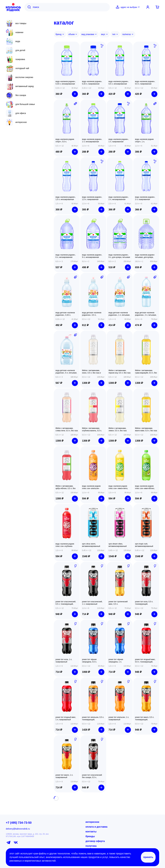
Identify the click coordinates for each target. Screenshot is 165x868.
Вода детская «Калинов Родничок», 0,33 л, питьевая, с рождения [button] (65, 314)
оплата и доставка (96, 827)
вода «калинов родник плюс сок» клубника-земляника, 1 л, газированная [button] (65, 545)
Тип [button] (115, 34)
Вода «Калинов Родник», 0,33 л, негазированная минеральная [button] (66, 83)
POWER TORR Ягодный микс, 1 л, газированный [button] (66, 718)
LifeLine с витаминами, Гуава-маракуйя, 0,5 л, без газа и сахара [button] (146, 372)
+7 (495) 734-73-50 (19, 823)
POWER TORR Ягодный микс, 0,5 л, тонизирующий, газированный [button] (145, 661)
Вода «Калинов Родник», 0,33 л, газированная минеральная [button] (92, 83)
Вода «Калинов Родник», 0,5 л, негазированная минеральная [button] (119, 83)
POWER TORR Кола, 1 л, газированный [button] (64, 661)
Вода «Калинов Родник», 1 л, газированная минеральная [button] (119, 141)
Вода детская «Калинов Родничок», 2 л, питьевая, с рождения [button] (146, 314)
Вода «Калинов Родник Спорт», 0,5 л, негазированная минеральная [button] (65, 141)
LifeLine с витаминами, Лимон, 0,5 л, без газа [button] (118, 429)
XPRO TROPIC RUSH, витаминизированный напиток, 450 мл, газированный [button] (144, 545)
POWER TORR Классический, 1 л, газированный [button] (92, 603)
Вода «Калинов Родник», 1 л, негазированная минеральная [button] (92, 141)
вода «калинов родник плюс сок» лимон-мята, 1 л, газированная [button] (118, 487)
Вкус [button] (105, 34)
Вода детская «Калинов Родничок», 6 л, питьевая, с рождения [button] (66, 372)
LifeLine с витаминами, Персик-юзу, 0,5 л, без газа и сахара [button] (119, 372)
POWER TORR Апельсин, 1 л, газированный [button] (119, 718)
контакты (91, 832)
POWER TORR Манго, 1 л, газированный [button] (64, 776)
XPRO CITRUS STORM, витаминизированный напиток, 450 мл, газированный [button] (91, 545)
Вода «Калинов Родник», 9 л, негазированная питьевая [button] (92, 256)
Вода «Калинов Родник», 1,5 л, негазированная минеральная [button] (66, 198)
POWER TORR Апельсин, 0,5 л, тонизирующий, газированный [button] (93, 718)
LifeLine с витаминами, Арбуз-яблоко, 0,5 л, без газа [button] (66, 487)
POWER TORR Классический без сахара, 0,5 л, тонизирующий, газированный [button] (92, 776)
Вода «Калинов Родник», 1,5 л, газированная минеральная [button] (92, 198)
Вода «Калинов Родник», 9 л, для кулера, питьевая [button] (119, 256)
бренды (90, 836)
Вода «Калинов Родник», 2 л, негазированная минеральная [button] (119, 198)
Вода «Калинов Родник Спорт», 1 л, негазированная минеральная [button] (144, 141)
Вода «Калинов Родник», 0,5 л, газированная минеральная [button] (145, 83)
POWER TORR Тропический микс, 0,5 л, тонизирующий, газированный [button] (118, 603)
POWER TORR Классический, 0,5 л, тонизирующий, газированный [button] (66, 603)
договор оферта (95, 841)
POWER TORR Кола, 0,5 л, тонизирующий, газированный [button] (144, 603)
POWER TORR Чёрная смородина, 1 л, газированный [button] (116, 661)
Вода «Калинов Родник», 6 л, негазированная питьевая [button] (66, 256)
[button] (67, 61)
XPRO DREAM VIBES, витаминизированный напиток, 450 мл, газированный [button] (118, 545)
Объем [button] (73, 34)
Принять (148, 857)
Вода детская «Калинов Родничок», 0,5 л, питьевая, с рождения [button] (92, 314)
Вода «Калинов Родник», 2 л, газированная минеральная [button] (145, 198)
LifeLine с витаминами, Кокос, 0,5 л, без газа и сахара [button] (91, 372)
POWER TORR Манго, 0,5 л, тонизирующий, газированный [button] (145, 718)
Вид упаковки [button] (89, 34)
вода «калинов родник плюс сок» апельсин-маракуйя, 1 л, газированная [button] (91, 487)
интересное (92, 822)
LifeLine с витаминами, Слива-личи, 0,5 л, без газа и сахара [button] (67, 430)
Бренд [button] (60, 34)
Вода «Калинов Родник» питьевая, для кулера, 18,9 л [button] (145, 256)
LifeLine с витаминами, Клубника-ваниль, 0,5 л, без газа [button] (92, 430)
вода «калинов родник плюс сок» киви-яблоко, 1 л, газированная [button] (145, 487)
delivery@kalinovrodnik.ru (18, 829)
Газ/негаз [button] (128, 34)
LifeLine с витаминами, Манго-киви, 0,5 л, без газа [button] (146, 429)
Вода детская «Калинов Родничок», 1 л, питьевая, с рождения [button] (119, 314)
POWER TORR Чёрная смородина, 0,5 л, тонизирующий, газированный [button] (89, 661)
